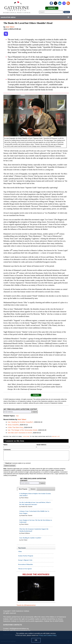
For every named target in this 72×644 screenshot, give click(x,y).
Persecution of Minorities (26, 564)
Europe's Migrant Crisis (25, 560)
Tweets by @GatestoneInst (26, 605)
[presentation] (23, 489)
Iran (17, 416)
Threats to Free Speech (25, 569)
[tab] (23, 489)
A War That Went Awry (15, 427)
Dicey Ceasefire (13, 425)
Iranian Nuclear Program (26, 556)
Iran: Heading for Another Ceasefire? (20, 422)
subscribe (26, 436)
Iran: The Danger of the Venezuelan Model (22, 430)
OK (36, 640)
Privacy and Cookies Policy (47, 635)
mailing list (56, 436)
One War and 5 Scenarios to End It (20, 433)
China (20, 551)
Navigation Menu (8, 17)
